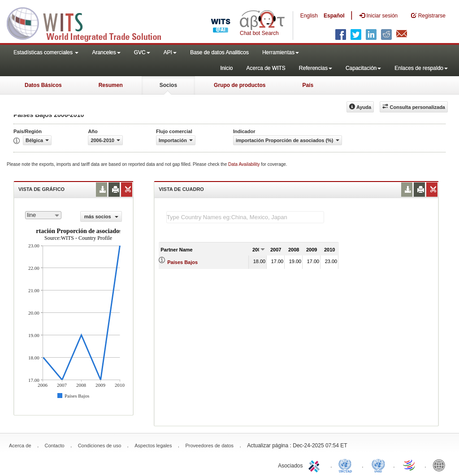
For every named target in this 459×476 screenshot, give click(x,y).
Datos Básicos (43, 85)
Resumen (111, 85)
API (170, 52)
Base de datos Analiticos (219, 52)
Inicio (226, 68)
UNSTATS (378, 465)
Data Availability (245, 164)
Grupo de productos (240, 85)
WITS (90, 22)
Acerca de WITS (266, 68)
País (308, 85)
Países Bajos (182, 262)
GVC (142, 52)
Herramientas (281, 52)
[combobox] (43, 215)
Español (334, 16)
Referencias (316, 68)
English (309, 16)
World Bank (441, 465)
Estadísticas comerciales (46, 52)
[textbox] (245, 217)
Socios (168, 85)
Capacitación (363, 68)
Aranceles (106, 52)
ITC (316, 465)
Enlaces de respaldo (421, 68)
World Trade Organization (410, 465)
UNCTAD (347, 465)
